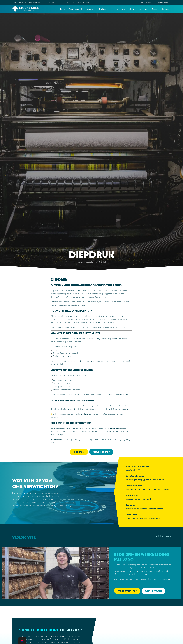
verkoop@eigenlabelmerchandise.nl (27, 2)
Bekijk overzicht (163, 536)
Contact (165, 9)
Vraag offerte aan (165, 2)
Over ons (121, 9)
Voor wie (91, 9)
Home (62, 9)
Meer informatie (153, 591)
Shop (132, 9)
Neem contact (57, 439)
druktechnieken (84, 414)
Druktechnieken (106, 9)
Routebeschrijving (147, 2)
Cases (154, 9)
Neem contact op (101, 452)
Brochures (143, 9)
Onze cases (79, 452)
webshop (114, 428)
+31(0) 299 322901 (53, 2)
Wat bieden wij (76, 9)
